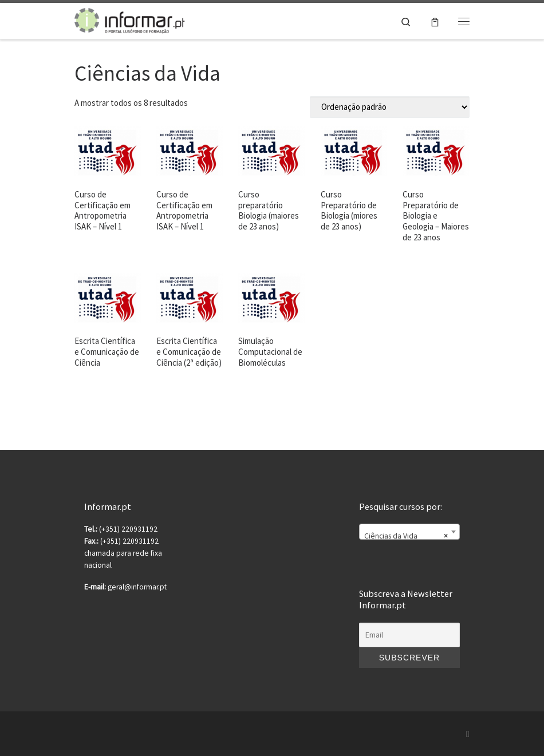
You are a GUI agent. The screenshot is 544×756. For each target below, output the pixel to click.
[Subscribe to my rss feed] (468, 734)
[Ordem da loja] (390, 107)
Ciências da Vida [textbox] (406, 536)
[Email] (409, 635)
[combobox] (409, 532)
